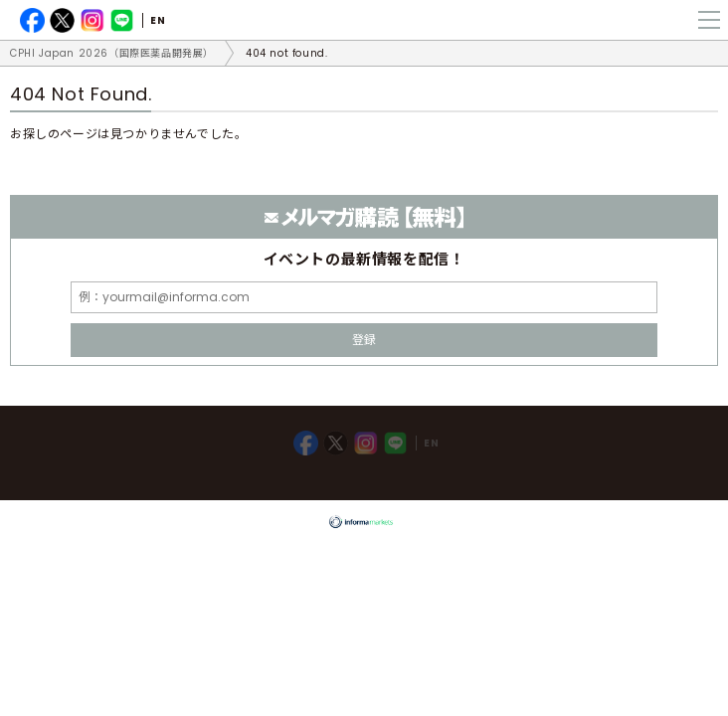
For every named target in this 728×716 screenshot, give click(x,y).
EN (158, 20)
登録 (364, 340)
